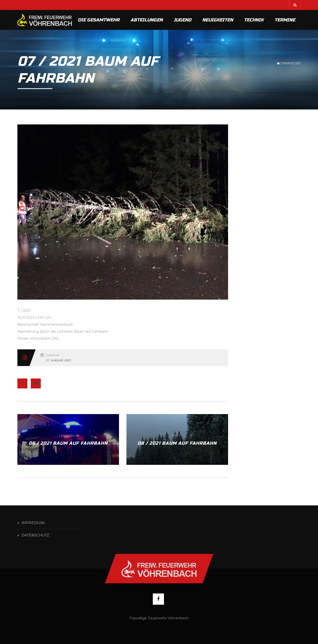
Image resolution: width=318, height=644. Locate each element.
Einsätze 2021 (291, 63)
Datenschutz (35, 536)
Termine (285, 20)
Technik (254, 20)
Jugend (182, 20)
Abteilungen (147, 20)
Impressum (33, 523)
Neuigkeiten (218, 20)
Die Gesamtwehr (99, 20)
